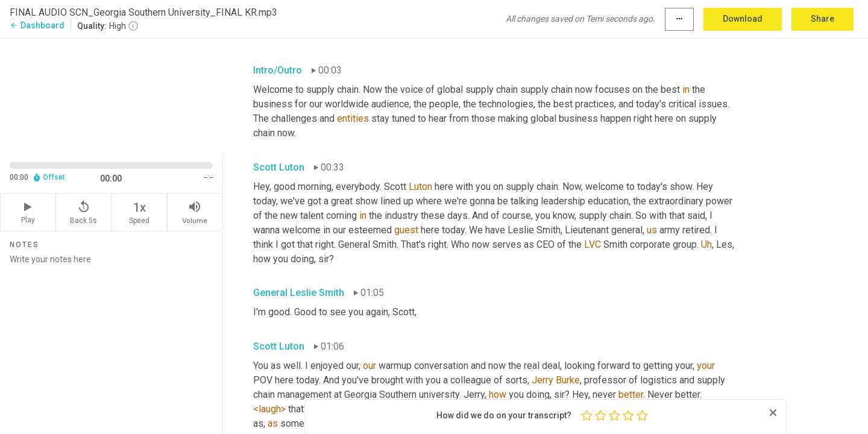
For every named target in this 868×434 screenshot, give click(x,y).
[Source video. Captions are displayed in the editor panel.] (112, 94)
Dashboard (37, 25)
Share (822, 19)
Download (743, 19)
